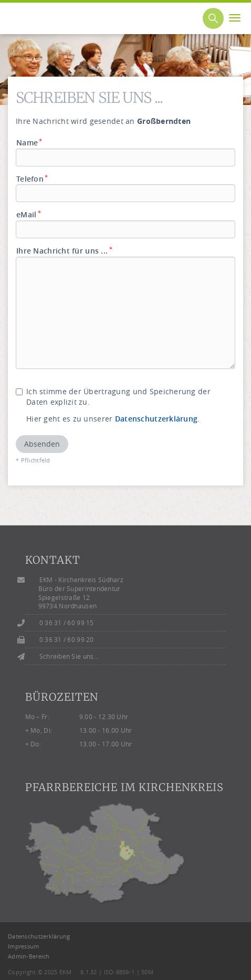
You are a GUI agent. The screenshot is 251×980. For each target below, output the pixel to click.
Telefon (32, 179)
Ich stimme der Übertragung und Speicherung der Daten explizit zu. (113, 397)
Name (29, 143)
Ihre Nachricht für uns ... (64, 251)
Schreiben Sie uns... (69, 656)
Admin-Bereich (29, 956)
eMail (29, 214)
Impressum (24, 946)
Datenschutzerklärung (156, 419)
